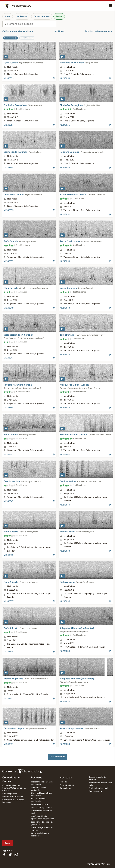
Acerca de (66, 778)
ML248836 (65, 601)
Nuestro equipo (67, 785)
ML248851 (8, 261)
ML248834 (65, 651)
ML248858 (65, 78)
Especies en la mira (39, 804)
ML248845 (9, 408)
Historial (64, 782)
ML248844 (65, 408)
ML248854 (65, 168)
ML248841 (8, 501)
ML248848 (65, 308)
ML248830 (65, 744)
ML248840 (65, 505)
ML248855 (9, 168)
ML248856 (65, 125)
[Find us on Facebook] (4, 855)
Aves (8, 16)
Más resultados (58, 757)
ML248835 (9, 652)
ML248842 (65, 454)
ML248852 (65, 214)
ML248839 (9, 555)
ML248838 (65, 551)
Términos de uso (96, 791)
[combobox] (32, 24)
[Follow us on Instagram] (16, 855)
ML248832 (65, 702)
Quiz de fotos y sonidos (42, 808)
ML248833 (9, 699)
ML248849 (9, 308)
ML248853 (9, 210)
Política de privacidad (98, 788)
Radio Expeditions (10, 794)
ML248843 (9, 454)
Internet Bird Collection (13, 797)
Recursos (37, 778)
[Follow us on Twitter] (10, 855)
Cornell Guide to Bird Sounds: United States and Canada (14, 788)
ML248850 (65, 261)
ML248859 (9, 78)
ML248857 (9, 125)
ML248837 (9, 601)
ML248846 (65, 355)
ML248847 (9, 358)
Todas (59, 16)
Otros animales (42, 16)
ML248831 (8, 744)
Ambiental (22, 16)
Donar (7, 843)
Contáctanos (66, 788)
